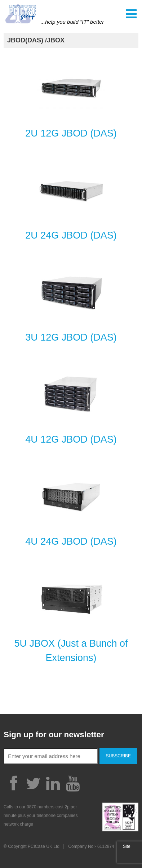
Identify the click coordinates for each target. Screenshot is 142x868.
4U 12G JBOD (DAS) (71, 439)
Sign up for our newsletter (54, 735)
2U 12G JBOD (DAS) (71, 133)
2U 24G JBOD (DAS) (71, 235)
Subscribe (118, 756)
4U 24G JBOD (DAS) (71, 541)
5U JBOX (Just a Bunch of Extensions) (71, 651)
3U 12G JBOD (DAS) (71, 337)
